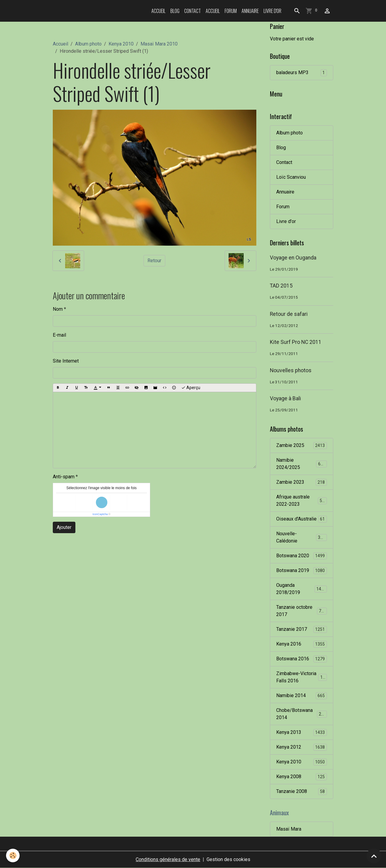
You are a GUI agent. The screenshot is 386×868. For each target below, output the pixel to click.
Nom (58, 309)
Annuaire (250, 11)
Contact (193, 11)
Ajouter (64, 527)
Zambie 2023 (302, 482)
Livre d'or (272, 11)
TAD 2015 (281, 286)
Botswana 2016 (302, 659)
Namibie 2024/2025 (302, 464)
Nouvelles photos (291, 370)
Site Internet (66, 361)
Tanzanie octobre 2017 (302, 611)
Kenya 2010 (121, 44)
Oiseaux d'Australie (302, 519)
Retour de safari (289, 314)
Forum (231, 11)
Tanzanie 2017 (302, 629)
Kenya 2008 (302, 777)
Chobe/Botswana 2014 (302, 714)
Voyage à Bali (285, 398)
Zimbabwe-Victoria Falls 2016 (302, 677)
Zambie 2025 (302, 446)
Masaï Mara (289, 829)
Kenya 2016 (302, 644)
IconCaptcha (100, 514)
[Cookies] (13, 855)
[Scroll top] (374, 856)
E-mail (59, 335)
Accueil (158, 11)
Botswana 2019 (302, 571)
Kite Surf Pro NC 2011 (296, 342)
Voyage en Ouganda (293, 258)
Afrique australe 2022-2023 (302, 500)
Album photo (88, 44)
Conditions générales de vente (168, 859)
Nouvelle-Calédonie (302, 537)
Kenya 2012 (302, 747)
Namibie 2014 (302, 696)
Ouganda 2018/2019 (302, 589)
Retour (154, 261)
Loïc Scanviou (291, 177)
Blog (175, 11)
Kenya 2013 (302, 733)
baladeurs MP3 (302, 73)
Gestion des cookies (228, 859)
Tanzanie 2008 (302, 792)
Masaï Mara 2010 (159, 44)
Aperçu (191, 388)
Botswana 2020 (302, 556)
